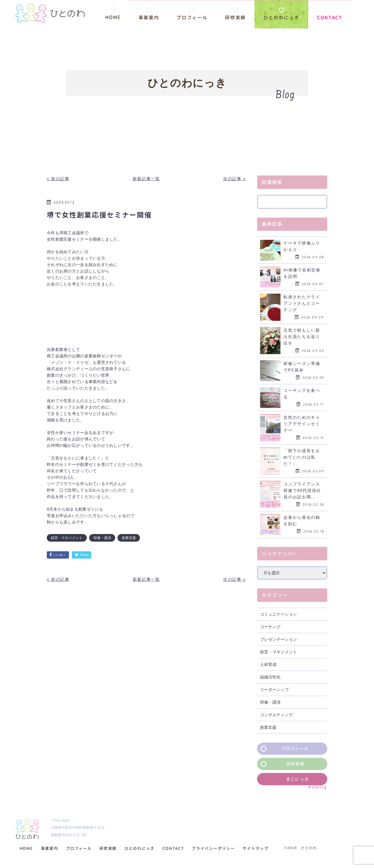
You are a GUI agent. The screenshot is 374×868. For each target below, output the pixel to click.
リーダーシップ (274, 690)
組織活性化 (270, 677)
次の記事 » (235, 179)
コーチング (270, 627)
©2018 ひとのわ (316, 848)
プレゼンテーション (278, 639)
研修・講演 (102, 538)
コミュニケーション (278, 614)
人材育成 (268, 664)
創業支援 (129, 538)
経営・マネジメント (67, 538)
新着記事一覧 (146, 179)
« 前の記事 (58, 179)
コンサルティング (276, 715)
